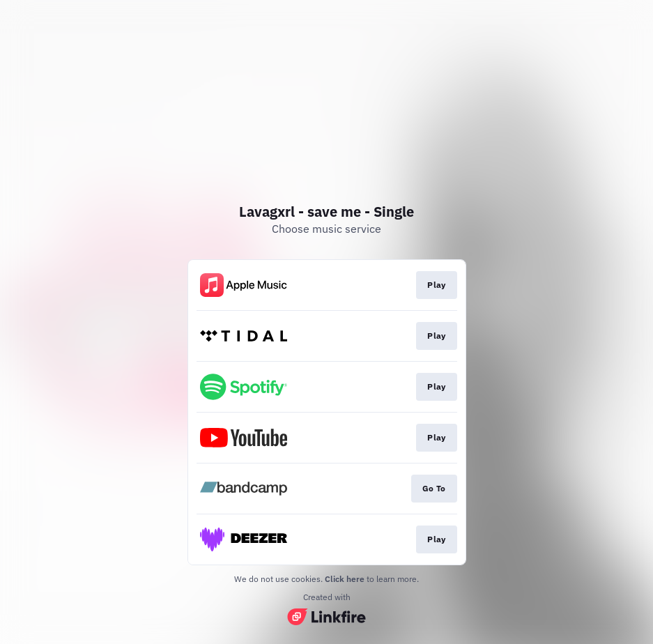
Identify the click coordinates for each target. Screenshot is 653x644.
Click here (345, 579)
